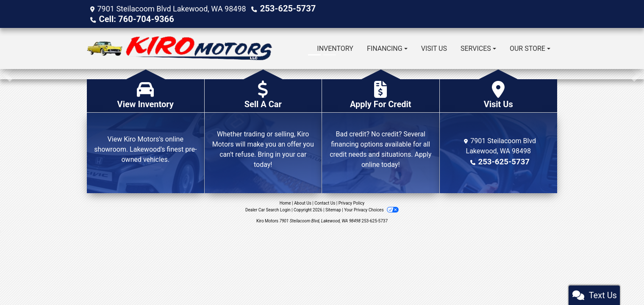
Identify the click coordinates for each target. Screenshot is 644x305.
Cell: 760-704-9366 (132, 18)
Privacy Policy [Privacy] (352, 202)
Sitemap (333, 209)
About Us (303, 202)
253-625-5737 (285, 8)
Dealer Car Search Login (268, 209)
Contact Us (325, 202)
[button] (7, 73)
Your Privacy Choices (371, 209)
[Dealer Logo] (179, 48)
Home (285, 202)
